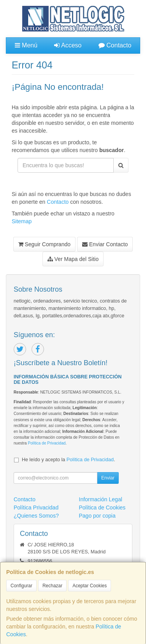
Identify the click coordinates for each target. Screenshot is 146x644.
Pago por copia (97, 516)
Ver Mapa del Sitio (73, 259)
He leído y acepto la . (68, 460)
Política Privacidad (36, 507)
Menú (26, 45)
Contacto (115, 45)
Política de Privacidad (47, 443)
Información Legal (101, 499)
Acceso (68, 45)
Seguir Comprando (44, 244)
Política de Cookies (102, 507)
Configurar (21, 586)
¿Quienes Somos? (36, 516)
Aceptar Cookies (90, 586)
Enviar (108, 478)
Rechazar (52, 586)
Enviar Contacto (105, 244)
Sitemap (22, 221)
